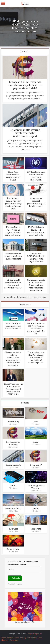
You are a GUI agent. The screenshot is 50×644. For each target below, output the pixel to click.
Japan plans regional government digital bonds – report (36, 202)
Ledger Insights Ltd (34, 634)
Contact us (14, 640)
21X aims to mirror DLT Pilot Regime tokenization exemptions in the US (36, 329)
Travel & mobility (13, 508)
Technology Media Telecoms (36, 487)
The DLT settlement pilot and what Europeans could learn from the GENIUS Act (13, 389)
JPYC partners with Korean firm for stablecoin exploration (36, 176)
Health (36, 508)
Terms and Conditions (10, 638)
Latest (24, 51)
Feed (40, 638)
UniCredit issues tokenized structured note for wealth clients (36, 231)
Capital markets (13, 465)
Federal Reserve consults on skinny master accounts (13, 256)
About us (5, 640)
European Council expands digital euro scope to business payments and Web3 (25, 85)
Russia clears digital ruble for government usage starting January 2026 (13, 203)
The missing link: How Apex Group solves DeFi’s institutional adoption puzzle (36, 357)
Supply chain (13, 549)
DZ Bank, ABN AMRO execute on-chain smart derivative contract (13, 284)
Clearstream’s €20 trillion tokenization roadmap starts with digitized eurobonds (13, 359)
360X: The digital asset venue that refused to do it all (13, 326)
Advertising (13, 422)
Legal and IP (36, 465)
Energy (36, 442)
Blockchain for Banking (13, 443)
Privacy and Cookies (28, 638)
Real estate (36, 529)
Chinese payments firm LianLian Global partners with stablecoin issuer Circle (36, 285)
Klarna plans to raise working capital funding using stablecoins (13, 231)
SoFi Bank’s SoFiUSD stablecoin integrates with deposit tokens (36, 258)
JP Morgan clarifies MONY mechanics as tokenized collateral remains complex (25, 26)
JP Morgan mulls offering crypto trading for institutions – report (25, 133)
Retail (13, 485)
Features (24, 304)
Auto (36, 422)
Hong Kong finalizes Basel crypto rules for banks (13, 176)
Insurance (13, 529)
